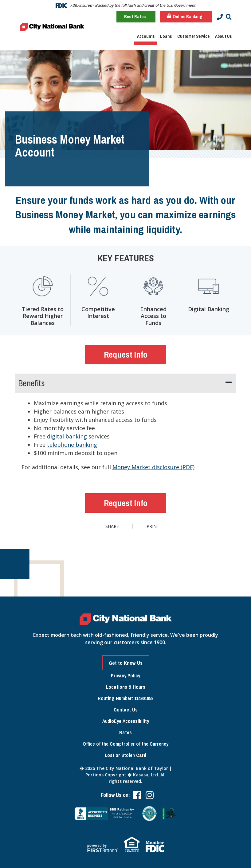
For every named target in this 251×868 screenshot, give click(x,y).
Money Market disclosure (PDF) (153, 467)
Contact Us (126, 710)
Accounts (146, 36)
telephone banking (72, 445)
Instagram (150, 795)
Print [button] (153, 526)
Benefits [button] (31, 383)
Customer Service (193, 36)
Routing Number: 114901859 (125, 698)
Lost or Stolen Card (125, 755)
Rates (125, 732)
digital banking (67, 436)
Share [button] (112, 526)
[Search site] (229, 17)
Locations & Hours (126, 687)
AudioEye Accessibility (126, 721)
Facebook (137, 795)
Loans (166, 36)
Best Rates (135, 16)
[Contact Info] (220, 17)
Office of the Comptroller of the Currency (125, 744)
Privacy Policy (125, 676)
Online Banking (185, 16)
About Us (223, 36)
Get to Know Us (126, 663)
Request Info (126, 355)
